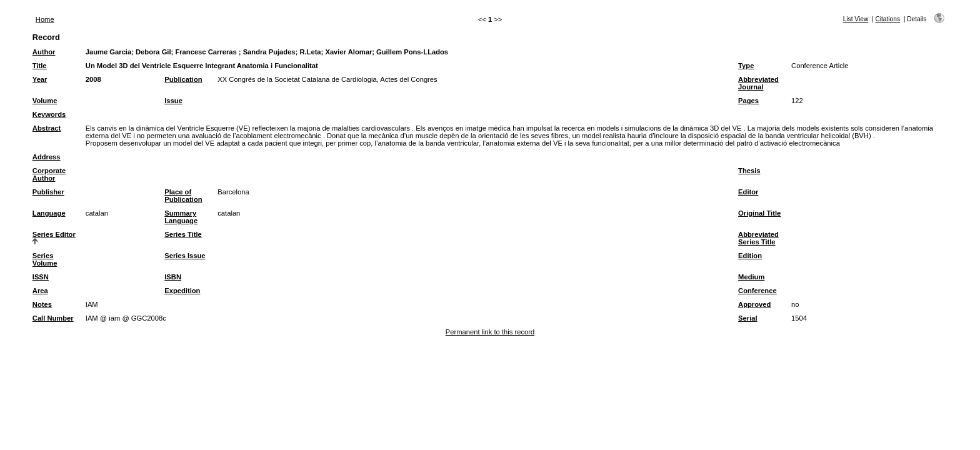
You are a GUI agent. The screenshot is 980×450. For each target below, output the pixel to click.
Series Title (183, 234)
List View (856, 19)
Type (746, 66)
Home (45, 19)
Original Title (759, 213)
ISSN (41, 277)
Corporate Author (49, 174)
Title (40, 66)
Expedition (182, 291)
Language (49, 213)
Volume (45, 101)
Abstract (47, 128)
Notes (42, 304)
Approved (754, 304)
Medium (751, 277)
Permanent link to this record (490, 332)
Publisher (48, 192)
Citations (887, 19)
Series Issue (185, 256)
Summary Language (181, 217)
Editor (748, 192)
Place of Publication (183, 196)
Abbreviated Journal (758, 83)
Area (40, 291)
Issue (173, 101)
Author (44, 52)
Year (40, 79)
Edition (750, 256)
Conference (757, 291)
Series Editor (54, 234)
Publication (183, 79)
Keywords (49, 114)
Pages (748, 101)
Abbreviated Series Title (758, 238)
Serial (747, 318)
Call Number (53, 318)
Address (47, 157)
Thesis (749, 171)
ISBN (173, 277)
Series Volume (45, 259)
